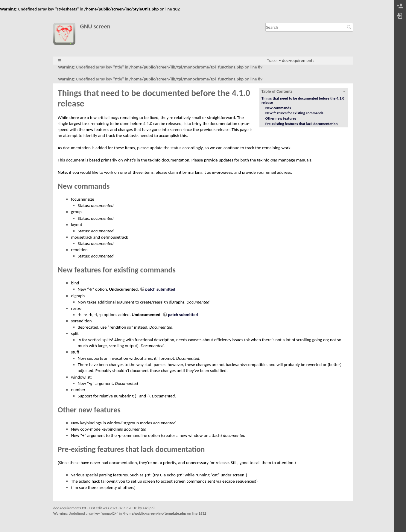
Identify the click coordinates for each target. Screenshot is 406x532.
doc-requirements (298, 60)
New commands (278, 108)
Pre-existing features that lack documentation (302, 124)
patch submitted (160, 289)
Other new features (281, 118)
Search (350, 27)
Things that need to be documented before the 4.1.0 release (303, 100)
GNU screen (95, 26)
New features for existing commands (294, 113)
